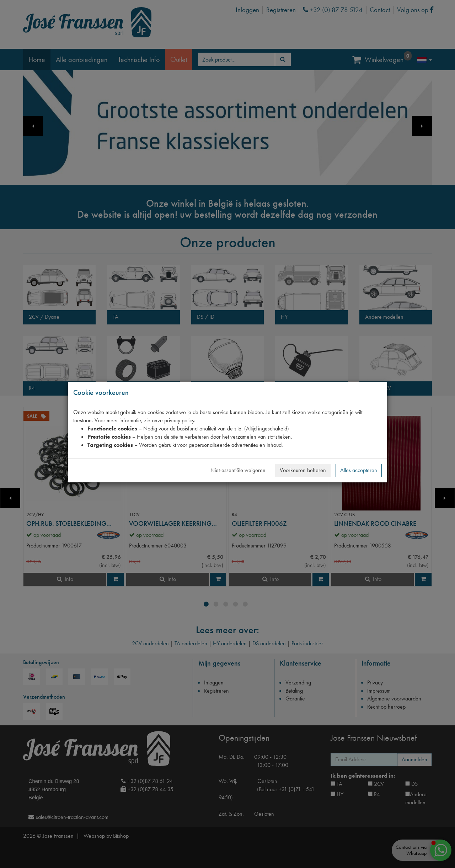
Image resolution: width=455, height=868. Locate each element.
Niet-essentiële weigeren (238, 470)
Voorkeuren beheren (303, 470)
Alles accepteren (359, 470)
